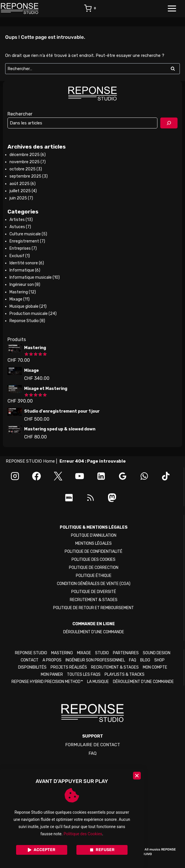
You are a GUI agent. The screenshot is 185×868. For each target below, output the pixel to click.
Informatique (22, 270)
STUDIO (102, 653)
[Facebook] (36, 476)
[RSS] (90, 498)
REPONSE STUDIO (31, 653)
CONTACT (30, 660)
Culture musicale (25, 234)
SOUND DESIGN (157, 653)
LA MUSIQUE (98, 682)
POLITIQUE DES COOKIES (94, 560)
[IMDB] (69, 498)
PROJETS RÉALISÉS (69, 667)
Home (49, 461)
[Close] (137, 776)
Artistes (17, 220)
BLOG (145, 660)
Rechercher (20, 114)
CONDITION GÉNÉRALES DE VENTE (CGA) (94, 584)
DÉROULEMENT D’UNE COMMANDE (94, 632)
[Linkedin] (101, 476)
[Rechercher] (169, 123)
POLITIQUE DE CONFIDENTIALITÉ (94, 552)
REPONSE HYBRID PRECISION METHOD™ (47, 682)
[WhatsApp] (144, 476)
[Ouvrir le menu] (175, 9)
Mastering (19, 292)
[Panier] (92, 9)
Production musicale (29, 314)
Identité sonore (24, 263)
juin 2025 (18, 198)
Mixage (16, 299)
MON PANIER (52, 674)
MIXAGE (84, 653)
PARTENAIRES (126, 653)
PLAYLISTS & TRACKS (125, 674)
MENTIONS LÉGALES (94, 543)
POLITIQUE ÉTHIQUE (94, 576)
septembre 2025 (25, 176)
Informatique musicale (31, 277)
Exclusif (17, 256)
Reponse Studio (24, 321)
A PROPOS (52, 660)
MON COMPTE (155, 667)
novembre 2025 (25, 162)
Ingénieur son (22, 285)
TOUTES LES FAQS (84, 674)
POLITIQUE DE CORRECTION (94, 568)
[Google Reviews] (123, 476)
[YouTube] (80, 476)
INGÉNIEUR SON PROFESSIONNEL (95, 660)
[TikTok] (166, 476)
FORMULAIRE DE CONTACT (93, 745)
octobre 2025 (23, 169)
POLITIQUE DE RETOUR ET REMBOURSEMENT (94, 608)
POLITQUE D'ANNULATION (94, 535)
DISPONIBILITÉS (32, 667)
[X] (58, 476)
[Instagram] (15, 476)
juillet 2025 (20, 191)
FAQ (133, 660)
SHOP (159, 660)
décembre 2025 (25, 155)
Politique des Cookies (83, 834)
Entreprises (20, 248)
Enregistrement (24, 241)
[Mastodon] (112, 498)
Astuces (17, 227)
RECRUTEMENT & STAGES (94, 600)
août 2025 (20, 184)
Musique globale (24, 306)
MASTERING (62, 653)
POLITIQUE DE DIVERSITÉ (94, 592)
